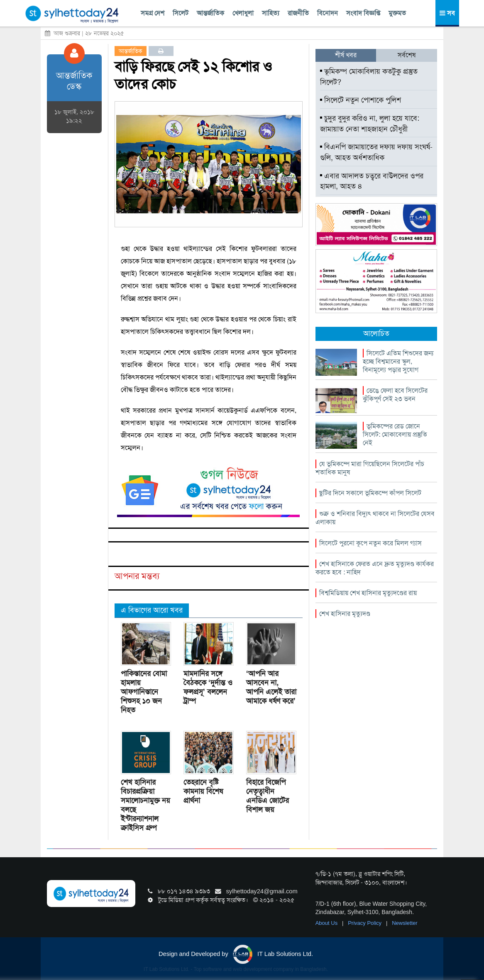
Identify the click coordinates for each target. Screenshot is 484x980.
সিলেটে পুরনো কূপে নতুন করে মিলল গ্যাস (370, 543)
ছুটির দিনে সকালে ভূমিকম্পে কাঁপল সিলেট (370, 493)
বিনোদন (328, 13)
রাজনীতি (298, 13)
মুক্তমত (397, 13)
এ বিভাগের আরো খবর (152, 610)
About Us (327, 923)
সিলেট (181, 13)
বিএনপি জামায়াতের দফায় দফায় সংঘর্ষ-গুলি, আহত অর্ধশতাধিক (376, 152)
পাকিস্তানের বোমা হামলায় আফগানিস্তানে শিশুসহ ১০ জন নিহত (144, 692)
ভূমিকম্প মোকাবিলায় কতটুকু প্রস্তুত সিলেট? (369, 77)
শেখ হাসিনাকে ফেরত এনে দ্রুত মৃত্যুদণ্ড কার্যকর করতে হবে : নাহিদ (375, 568)
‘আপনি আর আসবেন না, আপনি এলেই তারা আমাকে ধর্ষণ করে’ (271, 687)
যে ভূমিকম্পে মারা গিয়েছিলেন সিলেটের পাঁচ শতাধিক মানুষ (370, 468)
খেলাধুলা (243, 13)
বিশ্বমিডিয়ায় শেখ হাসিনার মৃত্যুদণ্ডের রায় (368, 593)
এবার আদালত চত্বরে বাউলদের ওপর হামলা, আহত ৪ (372, 181)
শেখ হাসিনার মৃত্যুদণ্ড (345, 614)
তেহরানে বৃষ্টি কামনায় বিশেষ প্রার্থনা (203, 791)
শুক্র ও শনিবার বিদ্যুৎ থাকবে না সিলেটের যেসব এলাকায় (375, 518)
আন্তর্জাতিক (210, 13)
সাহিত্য (271, 13)
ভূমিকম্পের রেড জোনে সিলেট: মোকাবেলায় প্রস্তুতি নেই (395, 434)
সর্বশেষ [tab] (407, 55)
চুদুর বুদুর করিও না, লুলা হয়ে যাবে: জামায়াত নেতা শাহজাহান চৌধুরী (370, 124)
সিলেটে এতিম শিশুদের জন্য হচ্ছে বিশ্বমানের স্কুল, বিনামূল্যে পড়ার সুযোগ (398, 361)
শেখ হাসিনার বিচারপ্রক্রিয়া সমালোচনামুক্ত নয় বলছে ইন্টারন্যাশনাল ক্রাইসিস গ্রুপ (145, 805)
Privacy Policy (365, 923)
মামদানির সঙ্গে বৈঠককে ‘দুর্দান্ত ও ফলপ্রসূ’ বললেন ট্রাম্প (208, 687)
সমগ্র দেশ (153, 13)
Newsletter (405, 923)
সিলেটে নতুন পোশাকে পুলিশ (361, 100)
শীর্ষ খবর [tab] (346, 55)
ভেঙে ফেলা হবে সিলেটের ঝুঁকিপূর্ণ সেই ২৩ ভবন (395, 395)
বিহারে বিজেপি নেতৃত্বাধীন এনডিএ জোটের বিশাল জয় (268, 796)
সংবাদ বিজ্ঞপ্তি (363, 13)
